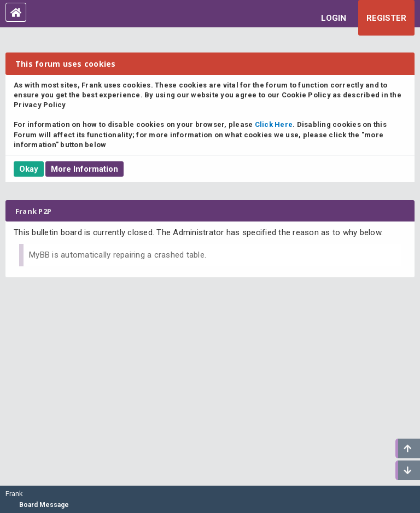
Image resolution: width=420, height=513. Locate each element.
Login (334, 18)
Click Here (274, 124)
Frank (14, 494)
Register (386, 18)
